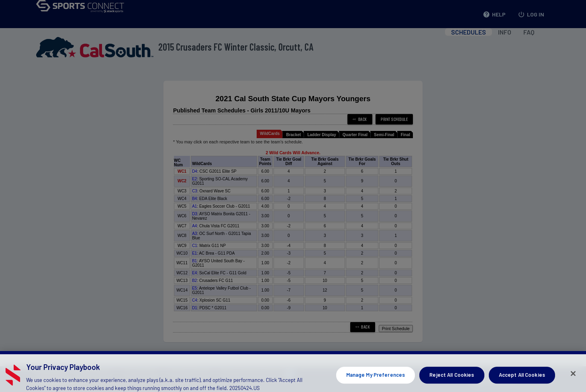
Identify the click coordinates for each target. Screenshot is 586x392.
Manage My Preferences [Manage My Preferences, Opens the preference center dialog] (376, 381)
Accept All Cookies (522, 381)
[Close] (573, 380)
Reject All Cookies (452, 381)
